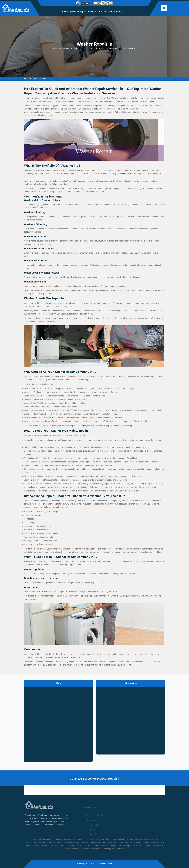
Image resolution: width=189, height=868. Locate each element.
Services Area (105, 11)
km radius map (58, 722)
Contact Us (119, 11)
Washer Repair (39, 79)
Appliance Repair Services (82, 11)
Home (65, 11)
